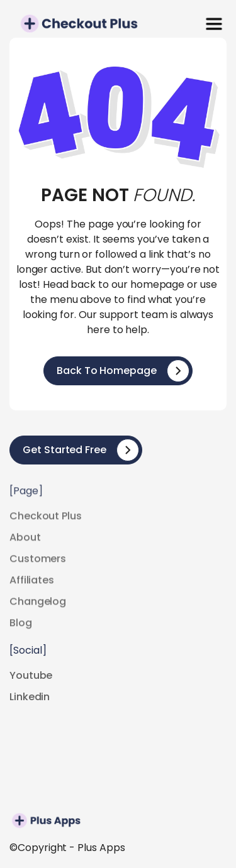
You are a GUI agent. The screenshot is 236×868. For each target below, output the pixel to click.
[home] (44, 24)
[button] (214, 24)
